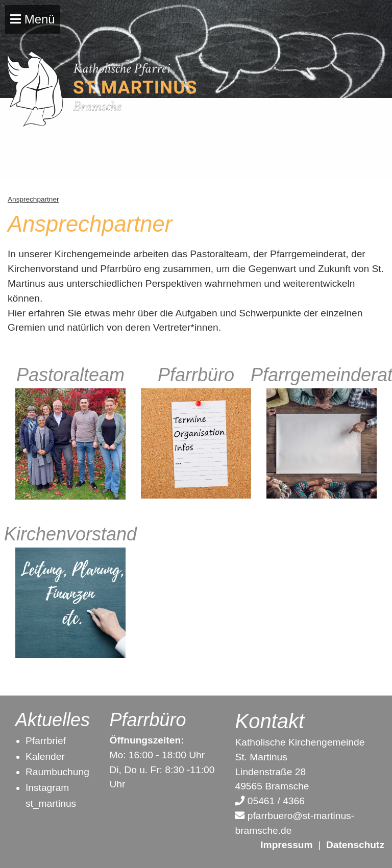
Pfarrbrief (46, 741)
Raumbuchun (55, 772)
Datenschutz (355, 845)
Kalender (45, 757)
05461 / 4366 (269, 801)
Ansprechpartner (33, 199)
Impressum (286, 845)
